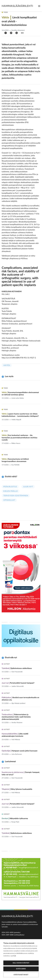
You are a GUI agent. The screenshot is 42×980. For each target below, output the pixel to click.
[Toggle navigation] (39, 6)
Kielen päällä (11, 491)
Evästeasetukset (21, 975)
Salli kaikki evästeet (21, 963)
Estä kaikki (21, 969)
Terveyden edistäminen (16, 496)
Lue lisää (13, 956)
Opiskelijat (9, 500)
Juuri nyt (28, 487)
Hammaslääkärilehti (17, 6)
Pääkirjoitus (10, 487)
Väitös (7, 365)
